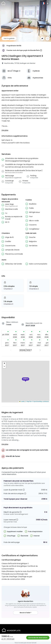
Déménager (11, 639)
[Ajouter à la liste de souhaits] (48, 39)
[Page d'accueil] (3, 3)
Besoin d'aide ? (25, 613)
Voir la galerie (9, 38)
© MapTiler (29, 401)
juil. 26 (4, 639)
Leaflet (22, 401)
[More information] (41, 50)
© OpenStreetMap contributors (40, 401)
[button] (26, 380)
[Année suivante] (40, 350)
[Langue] (44, 3)
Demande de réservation (38, 638)
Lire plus (5, 130)
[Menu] (48, 3)
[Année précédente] (11, 350)
